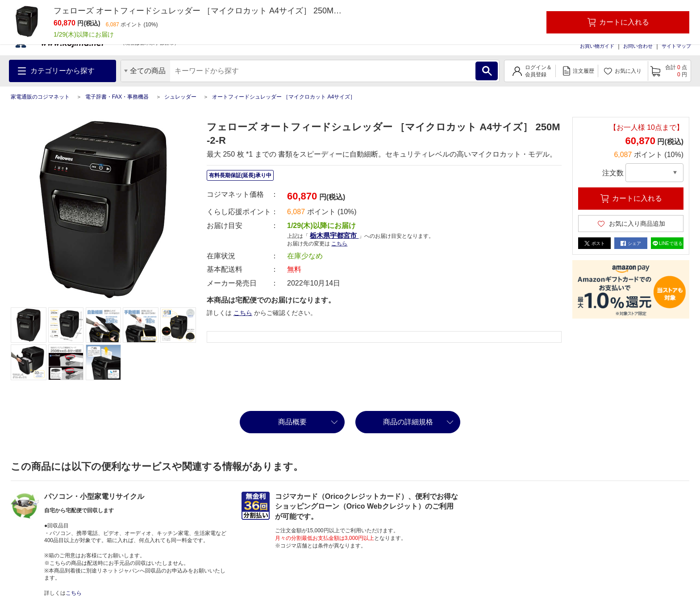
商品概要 (292, 422)
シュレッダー (180, 97)
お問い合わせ (638, 46)
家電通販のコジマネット (40, 97)
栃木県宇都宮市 (334, 235)
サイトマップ (676, 46)
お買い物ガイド (597, 46)
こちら (339, 244)
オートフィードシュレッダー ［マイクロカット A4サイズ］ (284, 97)
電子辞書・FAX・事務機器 (117, 97)
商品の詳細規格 (408, 422)
